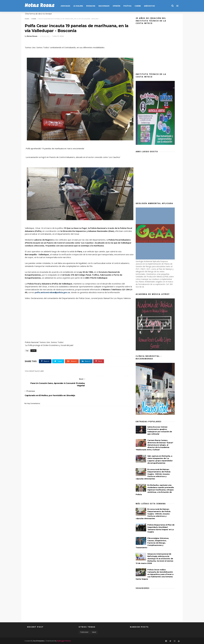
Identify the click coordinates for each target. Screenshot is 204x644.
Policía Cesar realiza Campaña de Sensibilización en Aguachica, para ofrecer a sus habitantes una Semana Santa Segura (157, 574)
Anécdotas (152, 6)
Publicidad (84, 632)
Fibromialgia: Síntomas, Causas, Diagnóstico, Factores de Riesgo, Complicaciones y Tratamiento (154, 543)
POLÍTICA (130, 6)
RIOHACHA (93, 6)
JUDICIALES (68, 6)
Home (29, 19)
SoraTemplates (41, 641)
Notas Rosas (42, 6)
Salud (94, 632)
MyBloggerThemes (66, 641)
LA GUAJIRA (81, 6)
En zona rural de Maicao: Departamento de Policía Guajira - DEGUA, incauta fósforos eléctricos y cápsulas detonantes (155, 474)
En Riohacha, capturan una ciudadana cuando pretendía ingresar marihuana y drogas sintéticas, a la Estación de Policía (157, 490)
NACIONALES (106, 6)
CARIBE (140, 6)
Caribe (36, 19)
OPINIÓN (119, 6)
